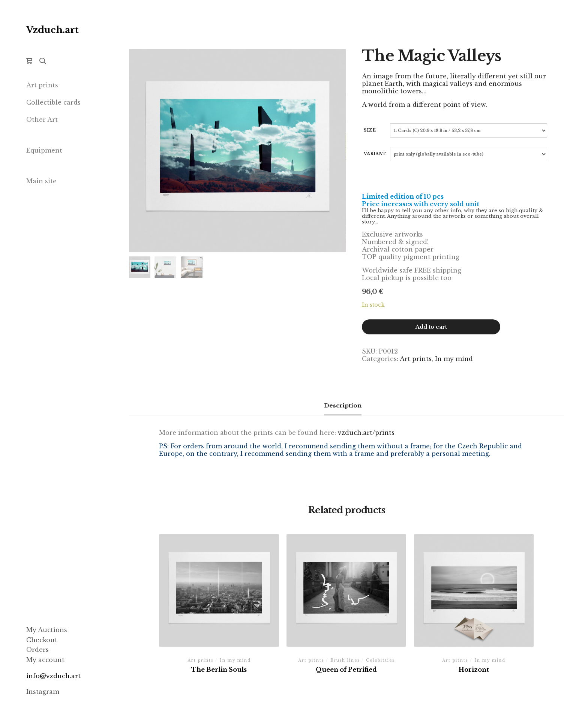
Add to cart (431, 327)
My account (45, 660)
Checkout (42, 640)
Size (370, 130)
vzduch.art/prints (366, 433)
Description (343, 405)
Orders (37, 650)
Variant (375, 154)
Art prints (416, 359)
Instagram (43, 692)
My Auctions (47, 630)
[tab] (343, 406)
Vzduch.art (52, 30)
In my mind (454, 359)
